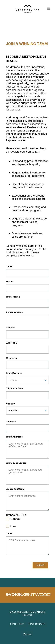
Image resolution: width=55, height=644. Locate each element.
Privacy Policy (17, 624)
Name (9, 266)
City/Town (11, 358)
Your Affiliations (14, 437)
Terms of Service (37, 624)
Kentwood (15, 519)
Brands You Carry (15, 489)
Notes (9, 533)
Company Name (14, 312)
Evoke (13, 526)
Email (9, 282)
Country (10, 404)
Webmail (27, 634)
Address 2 (12, 343)
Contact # (11, 422)
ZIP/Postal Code (15, 388)
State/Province (14, 373)
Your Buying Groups (16, 463)
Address (11, 328)
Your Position (13, 297)
